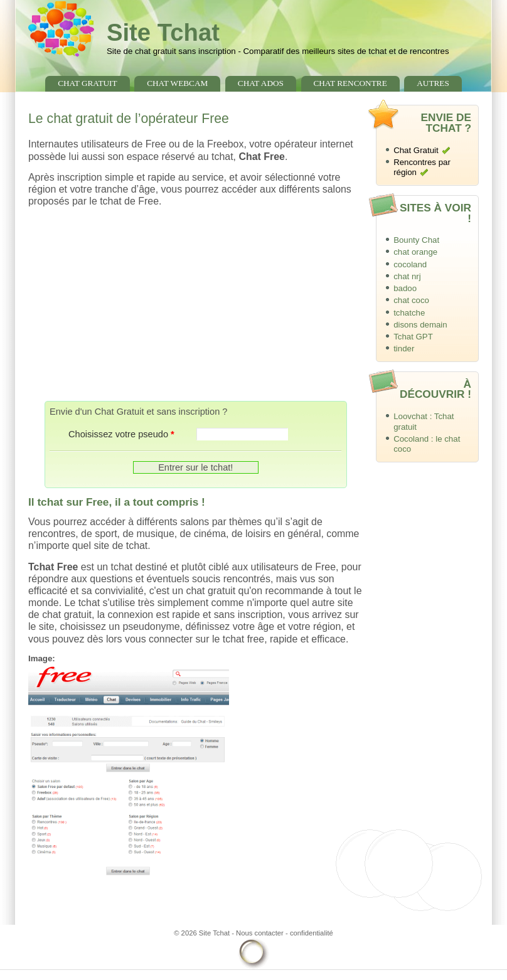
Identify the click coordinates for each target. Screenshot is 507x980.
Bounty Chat (416, 240)
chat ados (261, 83)
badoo (405, 288)
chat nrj (407, 276)
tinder (404, 349)
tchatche (409, 313)
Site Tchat (163, 32)
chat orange (415, 252)
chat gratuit (87, 83)
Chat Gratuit (416, 150)
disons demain (420, 325)
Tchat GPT (413, 337)
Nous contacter (260, 933)
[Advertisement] (196, 304)
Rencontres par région (422, 168)
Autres (433, 83)
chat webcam (177, 83)
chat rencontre (350, 83)
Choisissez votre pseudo (121, 434)
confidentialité (312, 933)
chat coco (411, 300)
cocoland (410, 264)
